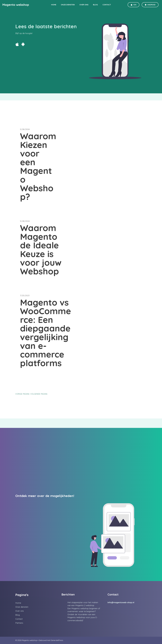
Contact (107, 5)
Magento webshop (16, 5)
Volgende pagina (39, 394)
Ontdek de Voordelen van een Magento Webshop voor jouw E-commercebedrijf (82, 617)
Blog (95, 5)
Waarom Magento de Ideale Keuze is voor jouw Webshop (41, 250)
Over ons (84, 5)
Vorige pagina (22, 394)
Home (54, 5)
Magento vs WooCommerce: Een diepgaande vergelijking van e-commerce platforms (46, 333)
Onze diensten (68, 5)
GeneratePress (57, 640)
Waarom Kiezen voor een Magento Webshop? (38, 166)
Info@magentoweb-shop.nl (121, 602)
